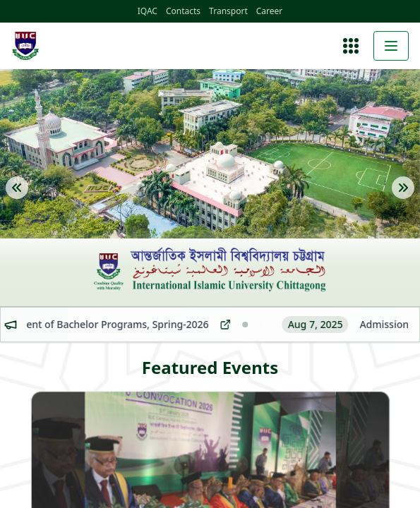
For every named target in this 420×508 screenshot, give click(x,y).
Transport (95, 12)
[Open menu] (11, 370)
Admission (71, 480)
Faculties (68, 457)
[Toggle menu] (11, 380)
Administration (79, 434)
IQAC (19, 12)
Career (132, 12)
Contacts (53, 12)
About (62, 410)
